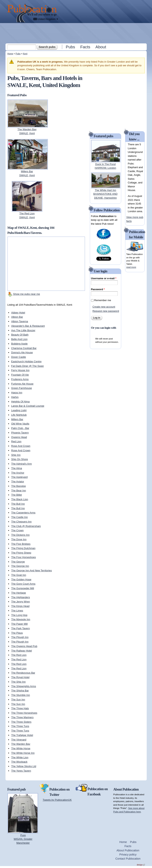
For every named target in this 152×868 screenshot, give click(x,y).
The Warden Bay (21, 744)
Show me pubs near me (27, 294)
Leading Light (19, 410)
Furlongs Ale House (22, 384)
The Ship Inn (18, 682)
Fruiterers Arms (20, 379)
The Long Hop (19, 615)
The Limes (17, 611)
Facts (85, 47)
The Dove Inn (19, 539)
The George (18, 562)
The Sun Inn (18, 700)
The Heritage (19, 593)
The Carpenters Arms (23, 513)
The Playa (17, 633)
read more (131, 267)
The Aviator (18, 482)
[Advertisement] (76, 33)
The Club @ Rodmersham (26, 526)
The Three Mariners (22, 717)
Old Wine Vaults (20, 424)
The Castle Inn (20, 517)
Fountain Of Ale (20, 375)
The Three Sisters (21, 722)
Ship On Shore (20, 459)
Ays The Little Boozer (23, 330)
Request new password (106, 311)
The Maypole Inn (21, 619)
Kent (25, 54)
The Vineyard (19, 740)
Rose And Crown (21, 446)
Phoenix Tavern (20, 433)
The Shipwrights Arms (24, 686)
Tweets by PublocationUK (57, 800)
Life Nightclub (19, 415)
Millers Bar (17, 419)
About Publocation (128, 850)
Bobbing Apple (19, 344)
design (141, 865)
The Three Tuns (20, 726)
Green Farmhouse (22, 388)
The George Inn (20, 566)
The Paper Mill (19, 624)
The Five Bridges (21, 544)
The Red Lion (19, 655)
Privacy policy (128, 855)
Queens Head (19, 437)
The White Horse (21, 748)
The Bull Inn (18, 504)
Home (10, 54)
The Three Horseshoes (24, 713)
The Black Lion (20, 499)
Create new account (104, 307)
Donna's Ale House (22, 352)
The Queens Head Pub (24, 646)
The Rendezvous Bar (23, 673)
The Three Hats (20, 708)
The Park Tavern (20, 628)
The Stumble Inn (20, 695)
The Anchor (18, 473)
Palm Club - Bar (20, 428)
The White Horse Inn (23, 753)
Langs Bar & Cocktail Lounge (28, 406)
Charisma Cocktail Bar (24, 348)
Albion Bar (17, 317)
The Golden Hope (21, 579)
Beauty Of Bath (20, 335)
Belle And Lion (19, 339)
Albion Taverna (20, 321)
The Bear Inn (19, 491)
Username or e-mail (104, 278)
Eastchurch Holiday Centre (26, 361)
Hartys (15, 397)
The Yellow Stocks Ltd (24, 766)
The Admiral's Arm (21, 464)
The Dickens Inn (20, 535)
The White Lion (20, 757)
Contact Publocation (128, 859)
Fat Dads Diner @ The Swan (27, 366)
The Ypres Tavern (21, 771)
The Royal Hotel (20, 677)
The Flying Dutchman (23, 548)
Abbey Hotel (18, 313)
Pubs (70, 47)
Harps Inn (17, 393)
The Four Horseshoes (24, 557)
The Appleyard (19, 477)
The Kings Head (20, 606)
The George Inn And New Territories (31, 570)
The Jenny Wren (20, 602)
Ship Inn (16, 455)
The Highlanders (20, 597)
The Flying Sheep (21, 553)
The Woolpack (19, 762)
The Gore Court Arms (23, 584)
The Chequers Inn (21, 522)
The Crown (17, 530)
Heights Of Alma (20, 402)
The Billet (16, 495)
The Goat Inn (19, 575)
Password (98, 289)
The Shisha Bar (20, 691)
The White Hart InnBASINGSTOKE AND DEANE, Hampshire (105, 194)
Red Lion (16, 441)
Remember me (103, 300)
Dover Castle (19, 357)
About (101, 47)
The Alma (17, 468)
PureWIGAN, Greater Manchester (23, 839)
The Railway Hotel (22, 651)
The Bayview (18, 486)
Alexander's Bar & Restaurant (28, 326)
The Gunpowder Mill (23, 588)
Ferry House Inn (20, 370)
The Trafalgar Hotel (22, 735)
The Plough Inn (20, 637)
